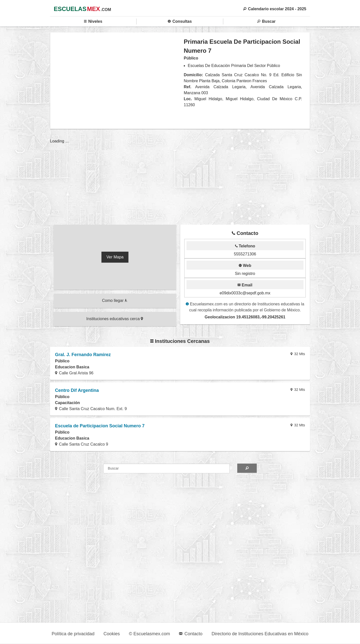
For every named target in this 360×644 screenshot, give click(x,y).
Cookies (112, 634)
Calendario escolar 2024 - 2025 (275, 9)
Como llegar (115, 301)
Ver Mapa (115, 257)
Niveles (93, 21)
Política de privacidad (73, 634)
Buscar (266, 21)
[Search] (247, 468)
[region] (117, 80)
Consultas (180, 21)
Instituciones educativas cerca (115, 319)
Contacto (191, 634)
